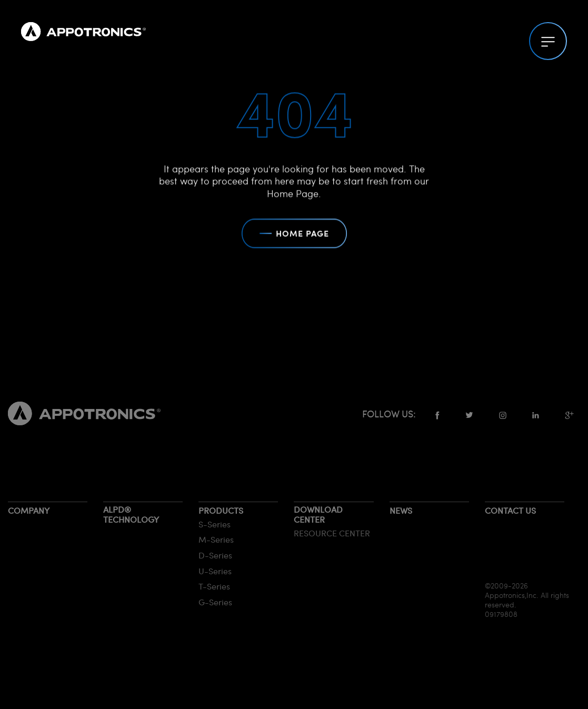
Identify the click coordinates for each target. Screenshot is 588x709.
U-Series (215, 571)
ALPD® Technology (131, 514)
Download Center (318, 514)
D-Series (215, 555)
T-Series (214, 586)
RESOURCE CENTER (332, 533)
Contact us (510, 510)
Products (221, 510)
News (401, 510)
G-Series (215, 602)
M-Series (216, 539)
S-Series (215, 524)
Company (29, 510)
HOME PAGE (294, 234)
